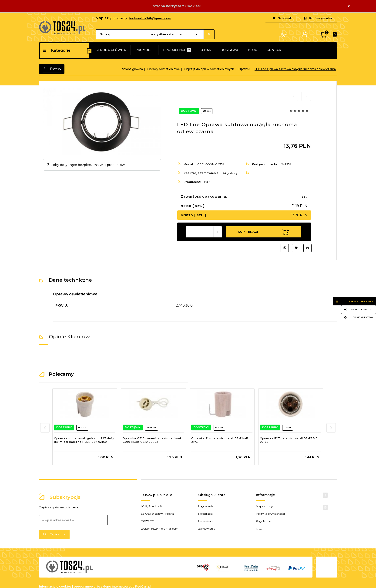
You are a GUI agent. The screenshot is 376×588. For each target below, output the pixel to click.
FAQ (259, 529)
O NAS (206, 50)
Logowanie (206, 506)
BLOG (252, 50)
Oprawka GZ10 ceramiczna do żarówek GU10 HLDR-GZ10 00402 (152, 440)
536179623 (148, 521)
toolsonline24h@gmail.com (150, 18)
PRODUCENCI (174, 50)
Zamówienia (207, 529)
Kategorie (56, 50)
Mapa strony (264, 506)
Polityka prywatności (270, 514)
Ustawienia (206, 521)
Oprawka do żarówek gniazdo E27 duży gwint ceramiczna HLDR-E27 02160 (84, 440)
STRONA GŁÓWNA (111, 50)
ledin (207, 182)
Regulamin (264, 521)
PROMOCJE (144, 50)
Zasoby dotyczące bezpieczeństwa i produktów (86, 165)
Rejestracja (205, 514)
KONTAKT (275, 50)
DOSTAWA (229, 50)
